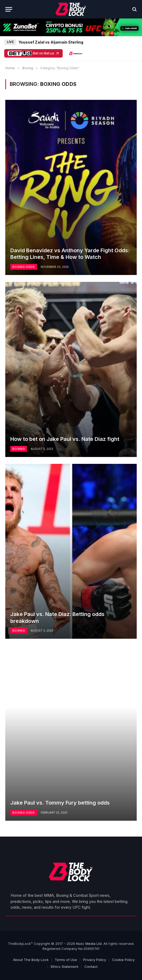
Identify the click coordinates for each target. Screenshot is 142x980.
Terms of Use (66, 960)
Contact (91, 967)
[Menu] (9, 9)
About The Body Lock (31, 960)
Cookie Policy (123, 960)
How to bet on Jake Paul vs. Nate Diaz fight (65, 439)
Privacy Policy (95, 960)
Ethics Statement (65, 967)
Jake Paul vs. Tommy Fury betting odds (60, 803)
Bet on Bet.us (33, 53)
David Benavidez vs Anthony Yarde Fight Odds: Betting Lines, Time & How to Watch (70, 254)
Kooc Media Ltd (89, 944)
